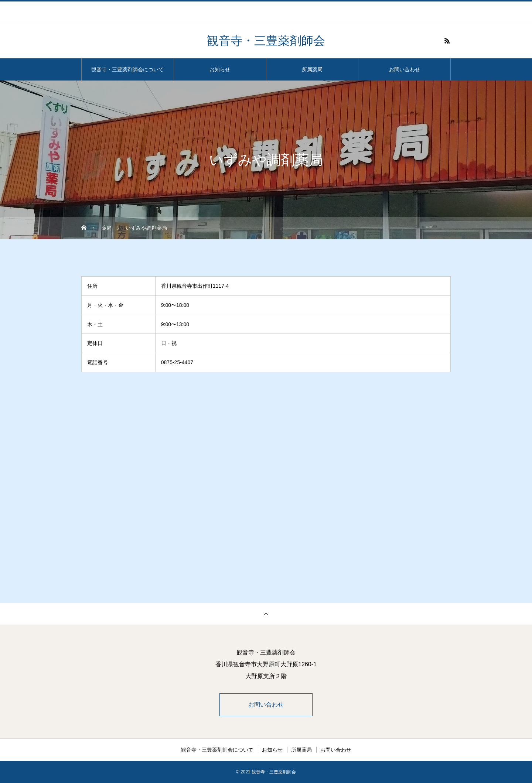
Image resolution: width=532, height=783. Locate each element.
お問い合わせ (405, 69)
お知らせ (220, 69)
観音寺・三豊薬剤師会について (127, 69)
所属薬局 (312, 69)
